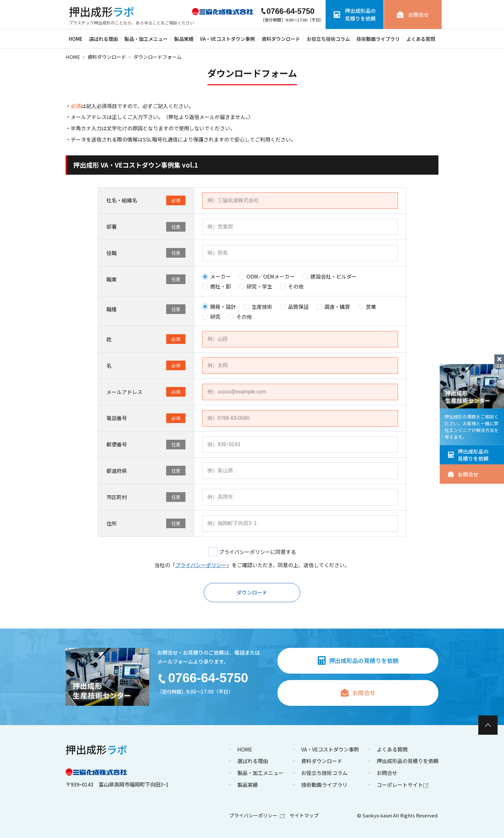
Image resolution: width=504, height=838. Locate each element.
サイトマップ (304, 815)
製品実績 (184, 39)
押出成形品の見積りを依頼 (468, 455)
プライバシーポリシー (201, 565)
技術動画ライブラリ (378, 39)
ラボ (102, 12)
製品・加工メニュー (146, 39)
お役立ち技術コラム (328, 39)
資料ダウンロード (281, 39)
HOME (76, 39)
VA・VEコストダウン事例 (227, 39)
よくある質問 (421, 39)
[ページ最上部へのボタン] (488, 725)
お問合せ (463, 474)
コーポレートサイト (402, 785)
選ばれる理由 (104, 39)
